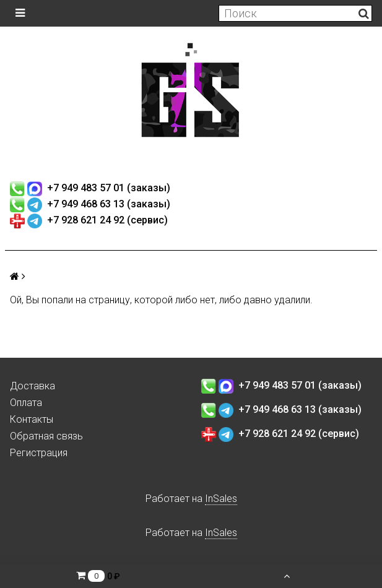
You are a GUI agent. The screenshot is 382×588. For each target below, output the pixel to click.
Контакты (32, 419)
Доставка (33, 386)
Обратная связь (46, 436)
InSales (221, 499)
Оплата (26, 403)
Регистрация (39, 453)
